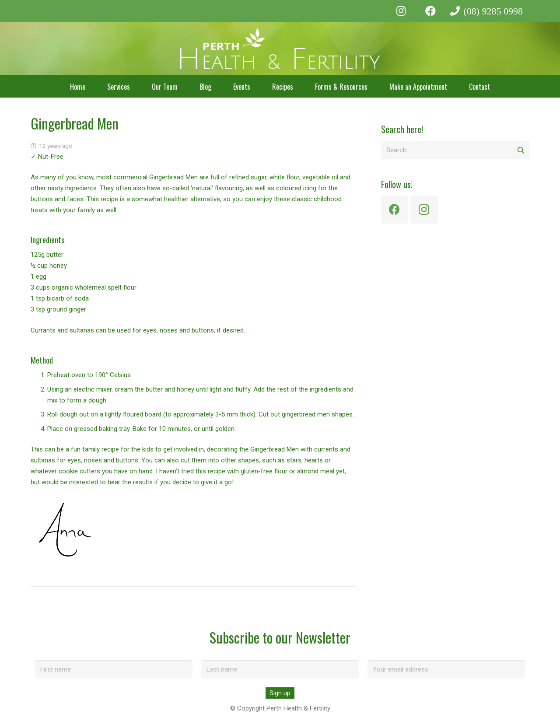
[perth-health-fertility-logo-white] (280, 49)
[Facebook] (430, 11)
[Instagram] (401, 11)
